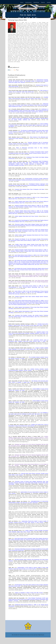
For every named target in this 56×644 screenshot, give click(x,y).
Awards (49, 2)
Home (22, 2)
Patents (43, 2)
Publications (28, 2)
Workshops (36, 2)
